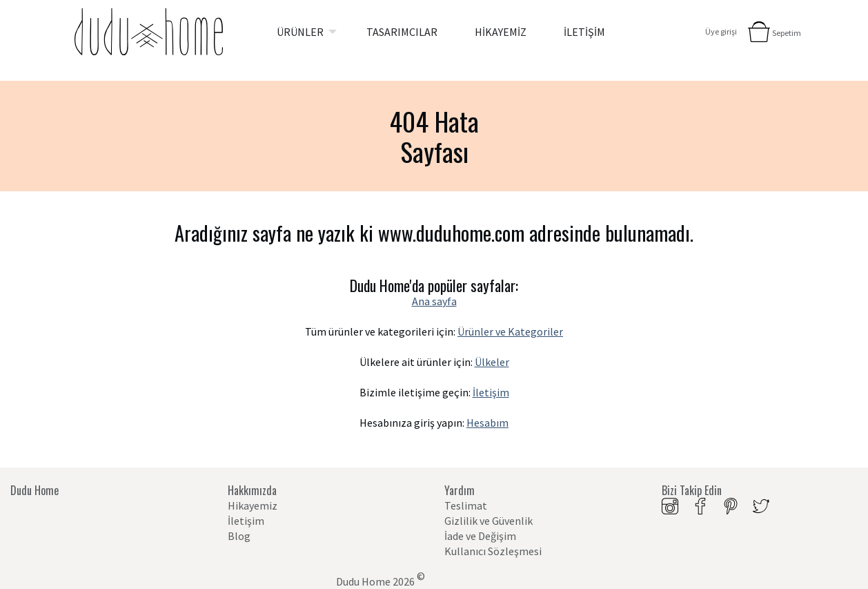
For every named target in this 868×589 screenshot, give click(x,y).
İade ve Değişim (480, 536)
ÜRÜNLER (300, 32)
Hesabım (487, 423)
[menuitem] (303, 32)
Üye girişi (721, 31)
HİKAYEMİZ (501, 32)
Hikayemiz (253, 505)
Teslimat (466, 505)
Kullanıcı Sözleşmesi (493, 551)
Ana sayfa (434, 301)
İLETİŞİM (584, 32)
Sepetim (787, 33)
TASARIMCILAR (402, 32)
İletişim (491, 392)
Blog (239, 536)
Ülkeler (492, 362)
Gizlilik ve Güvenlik (489, 521)
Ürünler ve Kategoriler (510, 331)
